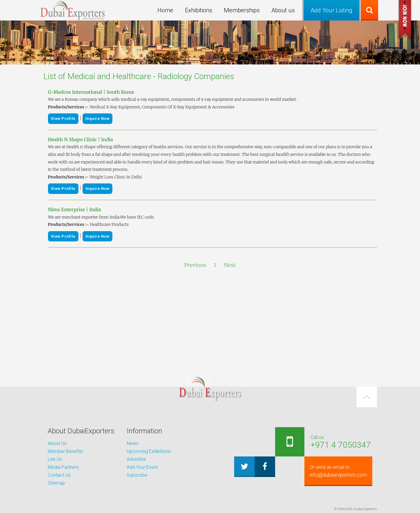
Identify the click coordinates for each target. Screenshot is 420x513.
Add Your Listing (331, 10)
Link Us (55, 459)
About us (283, 10)
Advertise (136, 459)
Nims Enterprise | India (75, 209)
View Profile (63, 119)
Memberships (242, 10)
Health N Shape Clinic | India (80, 139)
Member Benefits (65, 451)
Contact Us (59, 475)
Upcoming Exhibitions (149, 451)
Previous (195, 265)
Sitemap (56, 483)
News (133, 443)
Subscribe (137, 475)
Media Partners (63, 467)
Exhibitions (199, 10)
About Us (57, 443)
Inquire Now (98, 119)
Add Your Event (142, 467)
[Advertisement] (210, 321)
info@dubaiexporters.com (335, 471)
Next (230, 265)
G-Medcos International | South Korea (91, 92)
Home (165, 10)
